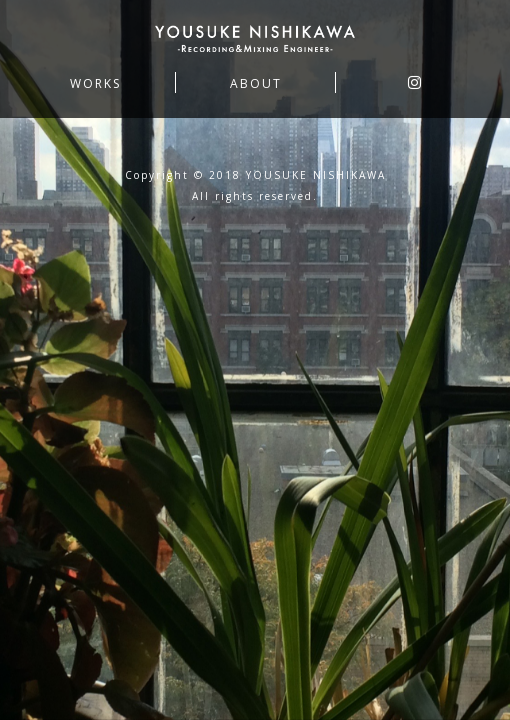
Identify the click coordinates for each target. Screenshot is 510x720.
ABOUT (256, 84)
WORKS (95, 84)
